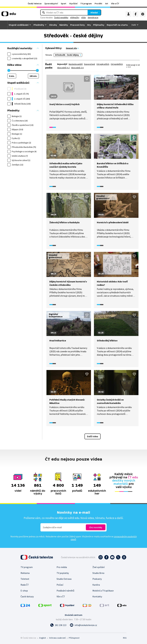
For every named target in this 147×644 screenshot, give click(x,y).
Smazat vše (71, 48)
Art (107, 4)
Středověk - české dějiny (67, 55)
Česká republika (61, 17)
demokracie (93, 17)
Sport (64, 4)
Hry (89, 25)
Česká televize (35, 4)
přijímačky (75, 17)
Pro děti (98, 4)
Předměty (39, 25)
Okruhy (53, 25)
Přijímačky (99, 25)
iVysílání (73, 4)
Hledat (94, 12)
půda (83, 17)
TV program (86, 4)
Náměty (64, 25)
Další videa (93, 436)
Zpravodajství (51, 4)
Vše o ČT (115, 4)
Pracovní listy (77, 25)
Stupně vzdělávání (19, 25)
